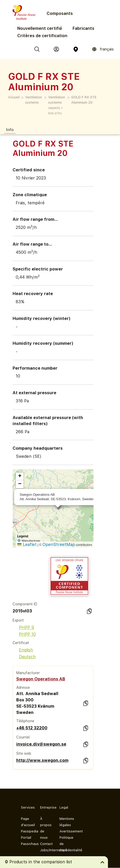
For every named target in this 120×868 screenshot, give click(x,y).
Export (18, 620)
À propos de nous (45, 828)
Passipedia (26, 831)
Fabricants (83, 28)
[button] (20, 476)
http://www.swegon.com (42, 760)
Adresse (23, 687)
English (23, 650)
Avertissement (65, 831)
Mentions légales (65, 822)
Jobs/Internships (45, 850)
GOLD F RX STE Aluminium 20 (84, 100)
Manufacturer (28, 673)
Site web (24, 753)
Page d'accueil (26, 822)
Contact (45, 844)
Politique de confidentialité (65, 844)
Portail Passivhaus (26, 841)
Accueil (14, 97)
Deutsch (24, 657)
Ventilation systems (34, 100)
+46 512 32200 (32, 728)
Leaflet (27, 545)
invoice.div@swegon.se (41, 744)
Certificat (21, 643)
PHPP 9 (23, 627)
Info (10, 129)
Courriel (23, 737)
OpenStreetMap (59, 545)
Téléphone (25, 721)
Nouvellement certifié (40, 28)
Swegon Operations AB (41, 679)
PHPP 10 (24, 634)
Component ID (25, 604)
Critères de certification (42, 36)
